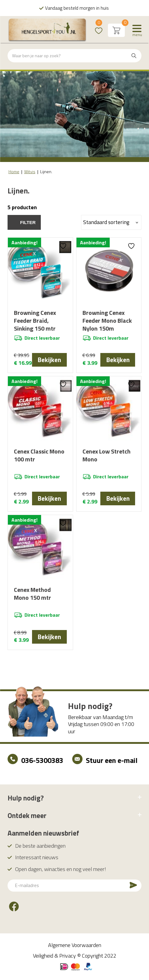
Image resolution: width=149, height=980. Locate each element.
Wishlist (99, 26)
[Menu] (137, 30)
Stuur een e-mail (112, 762)
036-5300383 (42, 762)
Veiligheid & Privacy (54, 958)
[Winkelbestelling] (111, 222)
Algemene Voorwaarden (75, 947)
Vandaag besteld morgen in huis (77, 8)
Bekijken (49, 360)
